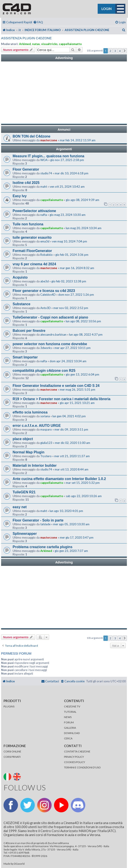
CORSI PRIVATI (12, 757)
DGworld (19, 864)
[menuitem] (38, 22)
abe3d (45, 281)
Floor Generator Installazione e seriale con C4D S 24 (56, 386)
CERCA (68, 738)
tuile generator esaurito (32, 237)
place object (23, 439)
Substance (21, 304)
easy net (20, 507)
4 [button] (120, 51)
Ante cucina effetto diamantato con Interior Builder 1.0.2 (59, 479)
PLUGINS (9, 706)
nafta (44, 215)
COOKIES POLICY (75, 762)
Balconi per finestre (29, 331)
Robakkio (47, 255)
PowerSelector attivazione (34, 211)
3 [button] (115, 51)
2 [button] (110, 51)
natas (36, 44)
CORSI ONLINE (12, 751)
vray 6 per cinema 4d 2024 (34, 264)
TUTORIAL (70, 712)
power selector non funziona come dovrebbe (50, 344)
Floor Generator (26, 169)
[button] (125, 51)
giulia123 (46, 443)
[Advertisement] (64, 93)
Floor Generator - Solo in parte (38, 520)
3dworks (46, 348)
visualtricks (49, 44)
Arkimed (25, 44)
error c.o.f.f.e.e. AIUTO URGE (37, 426)
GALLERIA (70, 728)
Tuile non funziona (28, 224)
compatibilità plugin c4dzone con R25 (44, 371)
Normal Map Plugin (28, 452)
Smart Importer (25, 357)
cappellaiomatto (70, 44)
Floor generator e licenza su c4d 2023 (44, 291)
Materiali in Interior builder (35, 465)
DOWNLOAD (72, 733)
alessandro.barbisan (53, 335)
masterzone (49, 140)
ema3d (45, 241)
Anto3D (46, 308)
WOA (44, 160)
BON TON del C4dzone (31, 136)
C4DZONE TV (72, 706)
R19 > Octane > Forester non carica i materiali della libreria (62, 399)
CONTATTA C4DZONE (77, 751)
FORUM (69, 722)
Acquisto (20, 277)
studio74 (46, 173)
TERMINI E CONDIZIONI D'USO (82, 767)
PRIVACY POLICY (74, 757)
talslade (45, 524)
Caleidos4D (48, 295)
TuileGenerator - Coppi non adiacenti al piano (50, 317)
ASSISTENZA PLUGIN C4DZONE (26, 38)
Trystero (46, 456)
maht (44, 187)
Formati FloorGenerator (32, 251)
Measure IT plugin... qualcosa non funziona (48, 156)
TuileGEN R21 (24, 492)
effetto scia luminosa (30, 412)
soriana (45, 416)
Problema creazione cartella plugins (43, 547)
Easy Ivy (20, 196)
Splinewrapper (25, 534)
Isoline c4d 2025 (26, 183)
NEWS (68, 717)
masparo (46, 429)
